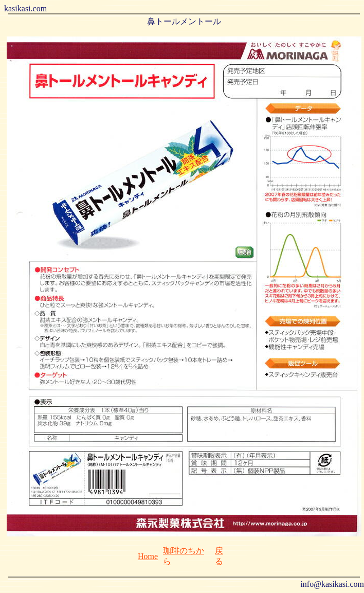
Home (148, 556)
